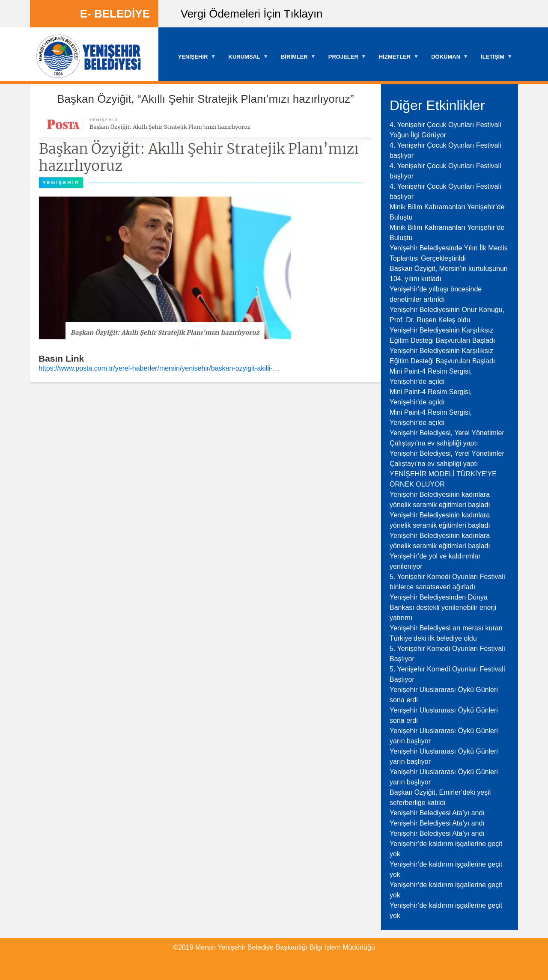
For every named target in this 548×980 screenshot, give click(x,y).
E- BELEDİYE (115, 14)
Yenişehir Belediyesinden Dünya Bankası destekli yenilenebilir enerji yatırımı (443, 607)
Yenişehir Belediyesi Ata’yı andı (437, 813)
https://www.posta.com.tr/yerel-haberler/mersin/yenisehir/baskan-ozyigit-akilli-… (159, 368)
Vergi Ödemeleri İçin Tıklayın (252, 14)
